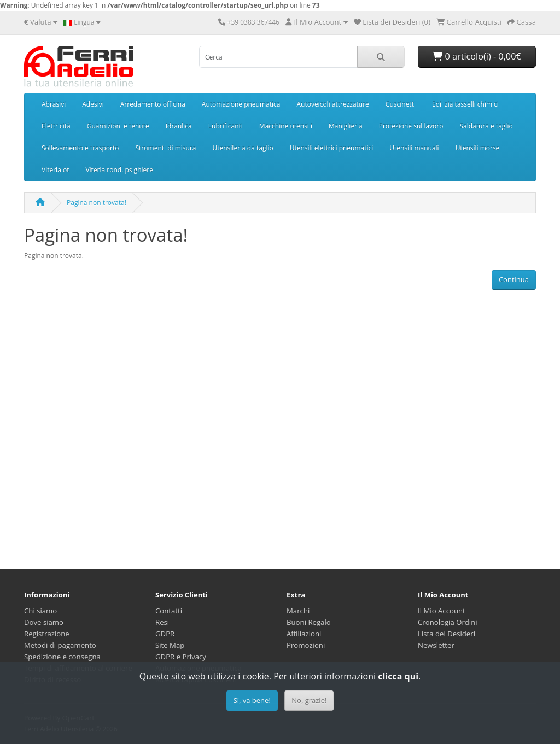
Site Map (170, 645)
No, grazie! (309, 700)
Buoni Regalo (309, 622)
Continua (514, 279)
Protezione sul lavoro (411, 126)
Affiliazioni (304, 634)
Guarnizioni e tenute (118, 126)
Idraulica (179, 126)
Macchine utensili (286, 126)
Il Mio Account (442, 611)
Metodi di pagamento (60, 645)
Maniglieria (346, 126)
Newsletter (436, 645)
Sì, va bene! (252, 700)
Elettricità (56, 126)
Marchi (298, 611)
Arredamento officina (153, 104)
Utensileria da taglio (243, 148)
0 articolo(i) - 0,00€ (477, 56)
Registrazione (47, 634)
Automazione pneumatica (241, 104)
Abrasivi (54, 104)
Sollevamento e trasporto (80, 148)
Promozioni (306, 645)
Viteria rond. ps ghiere (119, 170)
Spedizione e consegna (62, 657)
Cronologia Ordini (448, 622)
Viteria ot (55, 170)
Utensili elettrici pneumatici (332, 148)
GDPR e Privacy (181, 657)
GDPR (165, 634)
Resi (162, 622)
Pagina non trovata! (97, 203)
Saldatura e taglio (486, 126)
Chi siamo (40, 611)
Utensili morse (478, 148)
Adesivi (93, 104)
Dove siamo (44, 622)
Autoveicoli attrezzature (332, 104)
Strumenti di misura (165, 148)
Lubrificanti (226, 126)
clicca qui (398, 676)
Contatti (169, 611)
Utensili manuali (414, 148)
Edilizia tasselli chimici (465, 104)
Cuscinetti (401, 104)
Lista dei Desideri (447, 634)
